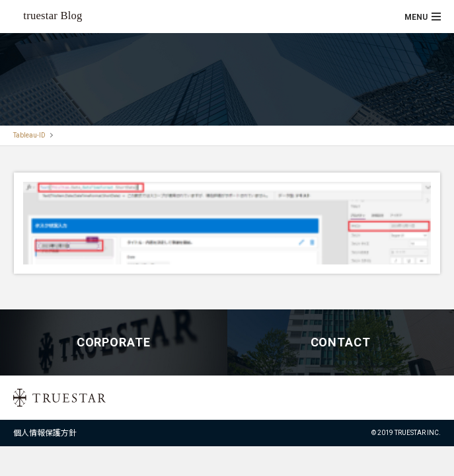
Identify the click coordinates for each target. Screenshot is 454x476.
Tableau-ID (29, 135)
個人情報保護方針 (45, 433)
